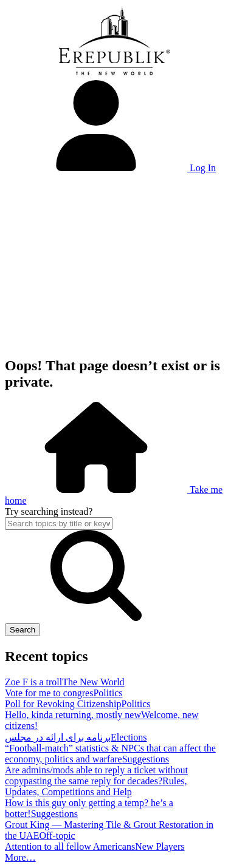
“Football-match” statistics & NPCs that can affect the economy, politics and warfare (110, 754)
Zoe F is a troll (33, 682)
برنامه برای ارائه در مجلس (58, 737)
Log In (110, 168)
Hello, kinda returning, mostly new (73, 715)
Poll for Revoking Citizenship (63, 704)
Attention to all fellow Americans (70, 846)
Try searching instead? (49, 511)
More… (20, 857)
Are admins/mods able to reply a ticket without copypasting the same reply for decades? (96, 775)
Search (22, 630)
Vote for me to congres (49, 693)
